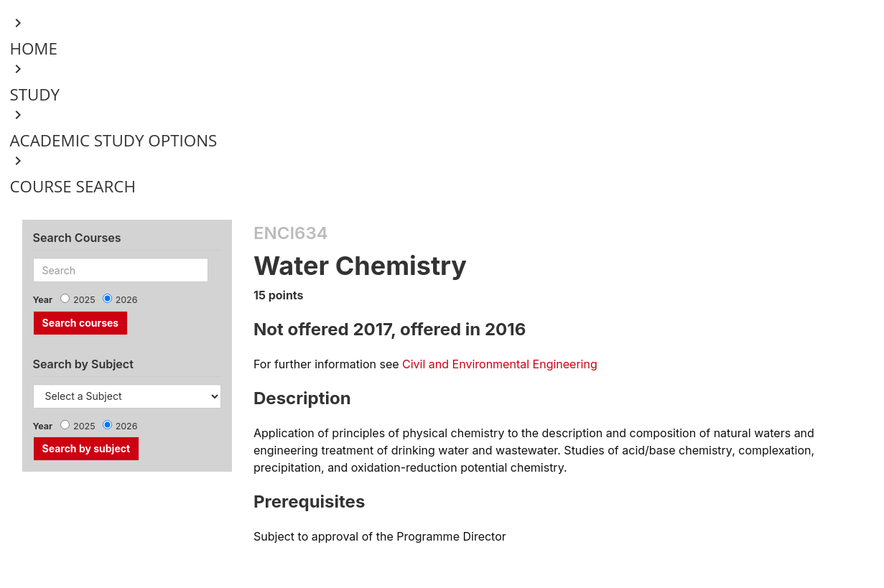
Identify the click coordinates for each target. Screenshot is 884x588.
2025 (84, 300)
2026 (127, 300)
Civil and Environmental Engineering (500, 364)
